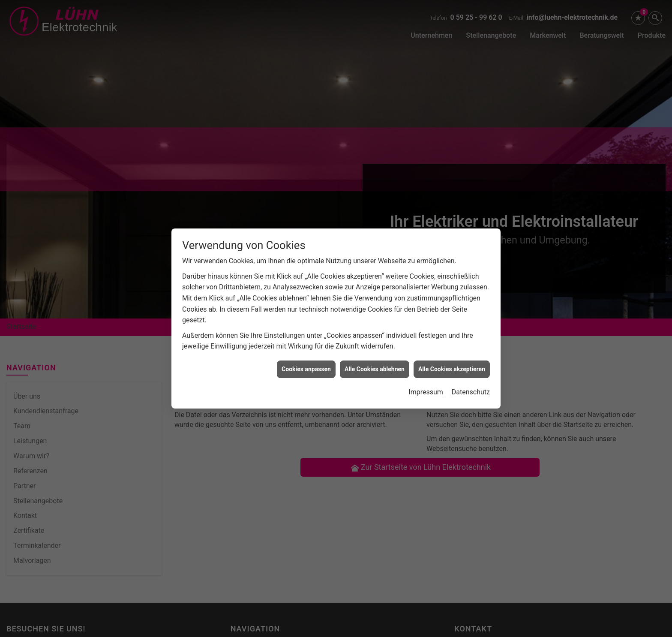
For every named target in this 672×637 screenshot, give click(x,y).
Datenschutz (471, 383)
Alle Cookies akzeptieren (452, 360)
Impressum (426, 383)
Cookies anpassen (306, 360)
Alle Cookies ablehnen (375, 360)
